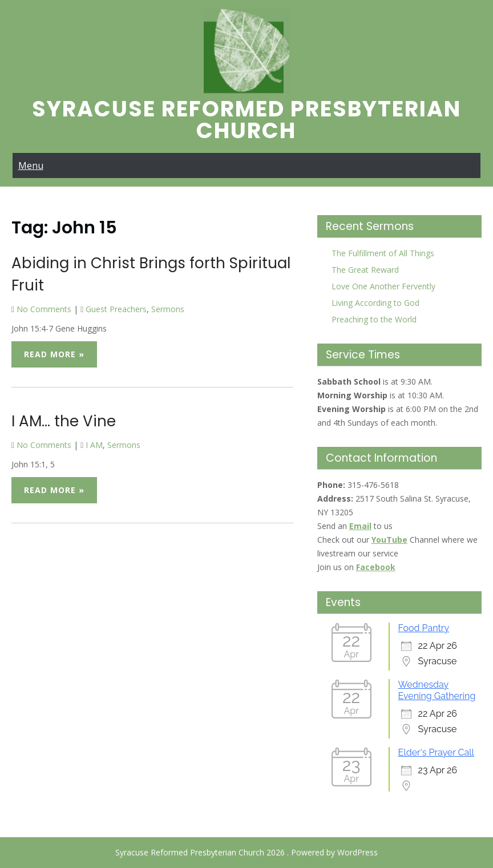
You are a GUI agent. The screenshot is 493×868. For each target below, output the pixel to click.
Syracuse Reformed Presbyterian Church (246, 120)
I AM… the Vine (64, 421)
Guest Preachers (116, 309)
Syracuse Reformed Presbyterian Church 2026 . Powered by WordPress (246, 852)
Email (360, 526)
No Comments (44, 309)
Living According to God (375, 303)
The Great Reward (365, 270)
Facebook (376, 567)
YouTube (389, 540)
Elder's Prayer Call (436, 752)
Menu (31, 165)
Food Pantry (424, 628)
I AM (94, 445)
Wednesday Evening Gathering (437, 690)
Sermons (168, 309)
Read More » (54, 354)
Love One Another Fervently (383, 286)
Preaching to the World (374, 319)
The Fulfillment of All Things (383, 253)
